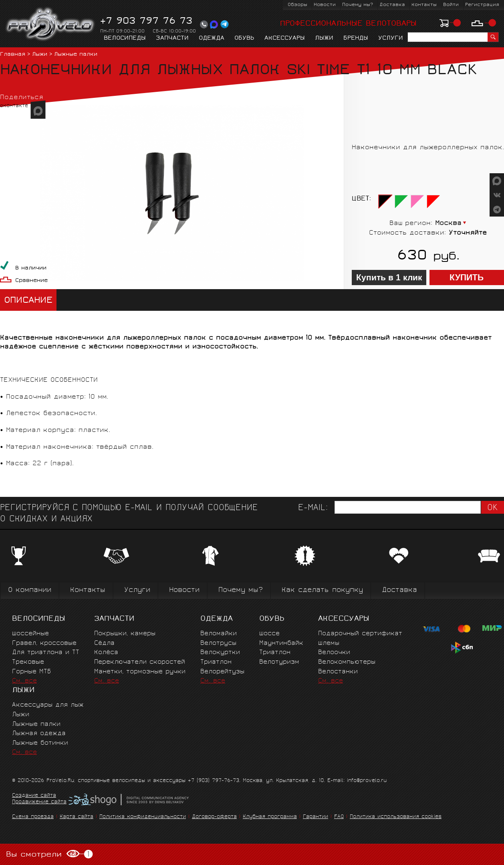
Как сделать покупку (322, 591)
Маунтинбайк (281, 643)
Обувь (244, 38)
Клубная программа (270, 817)
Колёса (106, 653)
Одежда (212, 38)
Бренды (356, 38)
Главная (13, 55)
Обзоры (297, 5)
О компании (30, 591)
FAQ (339, 817)
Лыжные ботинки (40, 743)
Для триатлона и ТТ (46, 653)
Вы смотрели (49, 854)
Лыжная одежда (39, 734)
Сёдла (104, 643)
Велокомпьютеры (347, 662)
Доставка (392, 5)
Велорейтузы (222, 672)
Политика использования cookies (396, 817)
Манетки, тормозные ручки (140, 672)
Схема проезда (33, 817)
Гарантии (316, 817)
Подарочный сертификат (360, 634)
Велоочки (334, 653)
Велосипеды (125, 38)
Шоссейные (30, 634)
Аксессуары (285, 38)
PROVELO (51, 24)
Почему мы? (358, 5)
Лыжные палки (76, 55)
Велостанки (338, 672)
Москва (448, 224)
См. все (24, 681)
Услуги (391, 38)
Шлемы (329, 643)
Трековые (28, 662)
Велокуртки (220, 653)
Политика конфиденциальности (143, 817)
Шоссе (269, 634)
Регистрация (482, 5)
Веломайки (219, 634)
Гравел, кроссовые (44, 643)
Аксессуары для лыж (48, 705)
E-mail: (313, 508)
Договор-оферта (214, 817)
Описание (28, 301)
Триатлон (216, 662)
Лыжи (324, 38)
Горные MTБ (31, 672)
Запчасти (172, 38)
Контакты (424, 5)
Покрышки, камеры (125, 634)
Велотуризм (279, 662)
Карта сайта (77, 817)
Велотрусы (218, 643)
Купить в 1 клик (389, 278)
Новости (325, 5)
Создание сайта (34, 796)
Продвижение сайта (39, 802)
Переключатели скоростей (140, 662)
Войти (451, 5)
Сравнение (31, 281)
